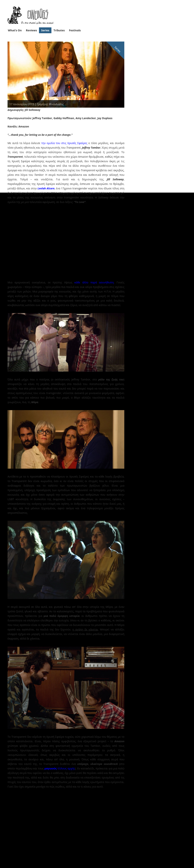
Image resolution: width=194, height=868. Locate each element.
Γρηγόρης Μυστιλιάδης (50, 104)
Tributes (59, 30)
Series (45, 30)
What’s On (15, 30)
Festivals (75, 30)
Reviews (32, 30)
